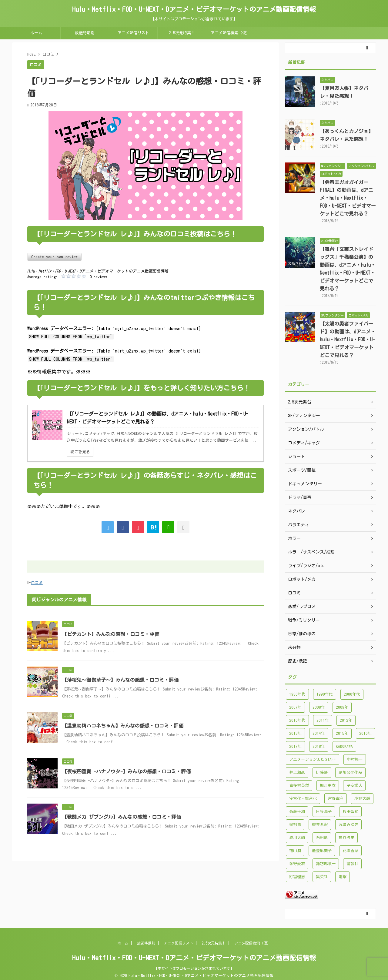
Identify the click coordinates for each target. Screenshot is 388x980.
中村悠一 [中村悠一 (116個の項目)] (355, 759)
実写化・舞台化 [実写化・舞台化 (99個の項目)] (303, 799)
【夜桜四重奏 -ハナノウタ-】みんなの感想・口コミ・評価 (126, 771)
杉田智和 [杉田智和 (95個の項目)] (350, 812)
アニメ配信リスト (133, 33)
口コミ (37, 583)
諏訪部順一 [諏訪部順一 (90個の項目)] (326, 864)
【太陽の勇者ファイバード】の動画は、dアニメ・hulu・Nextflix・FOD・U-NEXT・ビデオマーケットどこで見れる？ (348, 339)
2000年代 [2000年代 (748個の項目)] (352, 694)
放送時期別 (85, 33)
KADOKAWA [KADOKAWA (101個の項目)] (344, 746)
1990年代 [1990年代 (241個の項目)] (325, 694)
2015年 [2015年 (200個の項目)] (342, 733)
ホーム (36, 33)
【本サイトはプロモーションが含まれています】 (194, 968)
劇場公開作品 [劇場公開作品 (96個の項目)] (350, 773)
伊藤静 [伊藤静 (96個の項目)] (322, 773)
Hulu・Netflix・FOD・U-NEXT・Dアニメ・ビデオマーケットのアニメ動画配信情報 (194, 9)
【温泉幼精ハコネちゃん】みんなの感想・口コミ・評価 (123, 726)
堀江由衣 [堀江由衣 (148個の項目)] (328, 786)
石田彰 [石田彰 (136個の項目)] (322, 838)
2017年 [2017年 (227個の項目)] (295, 746)
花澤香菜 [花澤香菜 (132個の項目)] (350, 851)
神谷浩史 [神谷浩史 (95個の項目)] (346, 838)
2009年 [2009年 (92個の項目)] (342, 707)
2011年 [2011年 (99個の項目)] (323, 720)
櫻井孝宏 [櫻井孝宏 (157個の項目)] (320, 825)
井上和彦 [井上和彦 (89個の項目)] (297, 773)
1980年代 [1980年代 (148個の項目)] (297, 694)
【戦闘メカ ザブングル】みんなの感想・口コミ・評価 (122, 817)
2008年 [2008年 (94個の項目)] (319, 707)
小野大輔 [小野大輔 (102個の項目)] (362, 799)
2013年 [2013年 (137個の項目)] (295, 733)
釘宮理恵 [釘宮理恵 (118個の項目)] (297, 877)
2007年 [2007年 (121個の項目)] (295, 707)
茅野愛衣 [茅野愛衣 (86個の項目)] (297, 864)
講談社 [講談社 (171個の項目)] (352, 864)
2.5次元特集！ (182, 33)
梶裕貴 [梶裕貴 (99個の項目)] (295, 825)
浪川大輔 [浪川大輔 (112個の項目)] (297, 838)
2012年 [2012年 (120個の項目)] (346, 720)
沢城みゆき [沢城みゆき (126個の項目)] (348, 825)
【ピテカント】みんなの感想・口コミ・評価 (111, 634)
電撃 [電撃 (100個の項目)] (343, 877)
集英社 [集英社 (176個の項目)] (322, 877)
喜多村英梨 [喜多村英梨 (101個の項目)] (299, 786)
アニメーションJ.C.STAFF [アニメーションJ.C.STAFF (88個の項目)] (313, 759)
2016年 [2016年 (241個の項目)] (365, 733)
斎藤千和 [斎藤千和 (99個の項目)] (297, 812)
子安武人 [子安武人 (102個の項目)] (354, 786)
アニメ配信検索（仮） (230, 33)
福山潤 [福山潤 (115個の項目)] (295, 851)
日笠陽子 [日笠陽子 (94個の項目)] (324, 812)
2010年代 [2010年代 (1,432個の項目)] (297, 720)
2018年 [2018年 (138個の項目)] (319, 746)
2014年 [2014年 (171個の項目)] (319, 733)
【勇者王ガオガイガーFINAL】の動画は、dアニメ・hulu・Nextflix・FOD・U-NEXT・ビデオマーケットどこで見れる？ (348, 198)
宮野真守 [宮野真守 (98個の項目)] (336, 799)
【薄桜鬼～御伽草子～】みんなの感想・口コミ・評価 (120, 680)
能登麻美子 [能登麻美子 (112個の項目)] (322, 851)
